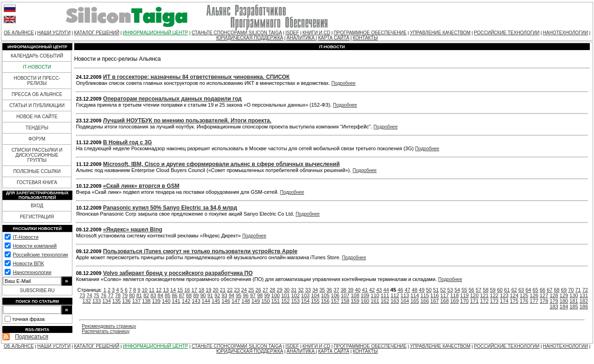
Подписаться (32, 337)
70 (571, 290)
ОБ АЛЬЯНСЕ (19, 33)
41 (365, 290)
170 (465, 301)
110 (375, 295)
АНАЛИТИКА (301, 38)
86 (174, 295)
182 (584, 301)
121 (484, 295)
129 (564, 295)
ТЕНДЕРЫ (37, 128)
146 (226, 301)
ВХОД (37, 206)
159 (355, 301)
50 (429, 290)
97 (253, 295)
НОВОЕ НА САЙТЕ (37, 117)
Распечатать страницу (106, 331)
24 (244, 290)
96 (245, 295)
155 (315, 301)
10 (144, 290)
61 (507, 290)
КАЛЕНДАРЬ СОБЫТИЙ (37, 56)
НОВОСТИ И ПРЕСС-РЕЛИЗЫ (37, 81)
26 (258, 290)
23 (237, 290)
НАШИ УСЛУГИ (54, 33)
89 (196, 295)
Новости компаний (35, 246)
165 (414, 301)
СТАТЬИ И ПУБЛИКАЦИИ (37, 105)
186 (584, 307)
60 (500, 290)
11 (152, 290)
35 (322, 290)
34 (315, 290)
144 (206, 301)
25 (251, 290)
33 (308, 290)
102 (295, 295)
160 (365, 301)
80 (132, 295)
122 (494, 295)
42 (372, 290)
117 (445, 295)
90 (203, 295)
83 (153, 295)
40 (358, 290)
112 (395, 295)
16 (187, 290)
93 (224, 295)
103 (305, 295)
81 (139, 295)
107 (345, 295)
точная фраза (28, 319)
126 (534, 295)
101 (285, 295)
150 (265, 301)
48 (414, 290)
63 (521, 290)
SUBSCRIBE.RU (37, 291)
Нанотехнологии (32, 272)
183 (554, 307)
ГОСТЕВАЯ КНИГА (37, 182)
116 (434, 295)
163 (395, 301)
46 (400, 290)
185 (574, 307)
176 (524, 301)
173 (494, 301)
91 (210, 295)
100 (276, 295)
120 (474, 295)
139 (156, 301)
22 (230, 290)
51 (436, 290)
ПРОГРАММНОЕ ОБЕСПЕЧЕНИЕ (370, 33)
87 (182, 295)
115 (425, 295)
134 (106, 301)
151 (276, 301)
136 (126, 301)
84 (161, 295)
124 (514, 295)
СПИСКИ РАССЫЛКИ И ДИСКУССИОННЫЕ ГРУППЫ (37, 155)
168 (445, 301)
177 (534, 301)
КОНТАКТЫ (365, 38)
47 (407, 290)
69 (564, 290)
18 (201, 290)
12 (159, 290)
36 (329, 290)
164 (405, 301)
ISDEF (292, 33)
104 (315, 295)
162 (385, 301)
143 (196, 301)
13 (166, 290)
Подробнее (343, 83)
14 (173, 290)
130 (574, 295)
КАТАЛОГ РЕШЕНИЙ (97, 33)
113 (405, 295)
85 (168, 295)
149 (256, 301)
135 (116, 301)
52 (443, 290)
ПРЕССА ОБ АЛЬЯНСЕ (37, 94)
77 (110, 295)
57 (478, 290)
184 (564, 307)
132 (87, 301)
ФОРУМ (37, 139)
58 (485, 290)
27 (265, 290)
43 (379, 290)
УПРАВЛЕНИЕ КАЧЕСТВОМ (440, 33)
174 (504, 301)
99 (267, 295)
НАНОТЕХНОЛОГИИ (565, 33)
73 (82, 295)
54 (457, 290)
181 (574, 301)
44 (386, 290)
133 (97, 301)
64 (528, 290)
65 (536, 290)
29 (279, 290)
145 (216, 301)
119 (465, 295)
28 (272, 290)
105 (325, 295)
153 (295, 301)
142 (186, 301)
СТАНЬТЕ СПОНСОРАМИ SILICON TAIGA (237, 33)
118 (454, 295)
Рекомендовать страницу (109, 326)
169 (454, 301)
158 (345, 301)
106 (335, 295)
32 (301, 290)
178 (544, 301)
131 (584, 295)
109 (365, 295)
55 (464, 290)
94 (232, 295)
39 (350, 290)
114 (414, 295)
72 (585, 290)
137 (136, 301)
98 (260, 295)
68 (557, 290)
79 (125, 295)
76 (103, 295)
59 (493, 290)
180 (564, 301)
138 (146, 301)
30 (287, 290)
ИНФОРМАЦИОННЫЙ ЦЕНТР (156, 33)
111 (385, 295)
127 (544, 295)
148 (245, 301)
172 (484, 301)
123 (504, 295)
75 (97, 295)
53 (450, 290)
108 (355, 295)
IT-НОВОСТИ (37, 67)
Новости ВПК (28, 263)
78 (118, 295)
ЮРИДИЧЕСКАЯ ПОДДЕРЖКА (250, 38)
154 (305, 301)
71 (578, 290)
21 (223, 290)
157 (335, 301)
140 (166, 301)
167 (434, 301)
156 (325, 301)
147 (236, 301)
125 (524, 295)
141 (176, 301)
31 (294, 290)
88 (189, 295)
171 (474, 301)
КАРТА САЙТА (333, 38)
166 (425, 301)
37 (336, 290)
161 (375, 301)
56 (471, 290)
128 (554, 295)
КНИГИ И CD (316, 33)
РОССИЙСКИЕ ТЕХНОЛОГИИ (507, 33)
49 (422, 290)
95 (239, 295)
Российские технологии (40, 255)
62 (514, 290)
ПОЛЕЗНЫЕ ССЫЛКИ (37, 171)
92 (217, 295)
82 (146, 295)
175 (514, 301)
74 (89, 295)
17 (194, 290)
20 (216, 290)
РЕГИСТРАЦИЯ (37, 217)
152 (285, 301)
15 (180, 290)
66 (542, 290)
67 (549, 290)
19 (208, 290)
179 (554, 301)
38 (343, 290)
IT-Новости (25, 237)
